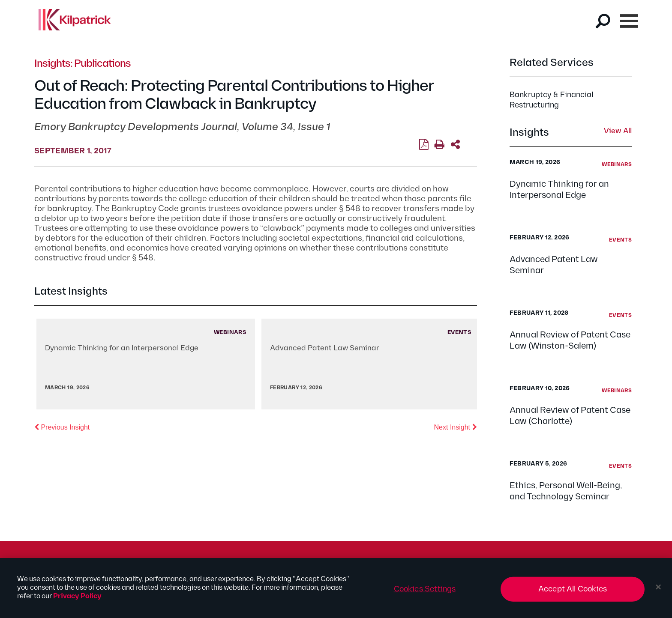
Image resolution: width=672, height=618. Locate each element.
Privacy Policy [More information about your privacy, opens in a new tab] (77, 600)
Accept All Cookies (573, 593)
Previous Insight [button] (62, 427)
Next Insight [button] (456, 427)
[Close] (658, 591)
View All (618, 131)
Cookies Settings (425, 593)
